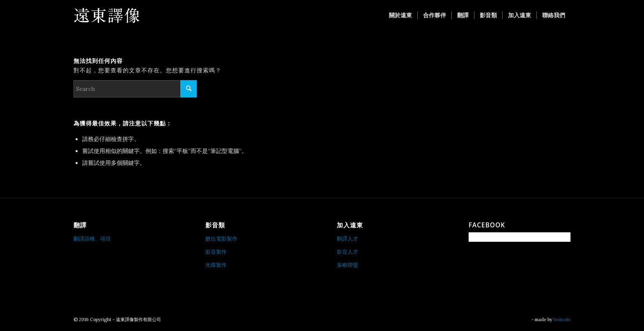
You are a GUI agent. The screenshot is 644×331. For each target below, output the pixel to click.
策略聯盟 (347, 265)
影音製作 (216, 252)
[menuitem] (400, 15)
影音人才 (347, 252)
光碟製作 (216, 265)
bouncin (562, 319)
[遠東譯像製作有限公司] (107, 15)
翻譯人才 (347, 239)
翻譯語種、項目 (92, 239)
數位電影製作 (221, 239)
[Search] (135, 89)
